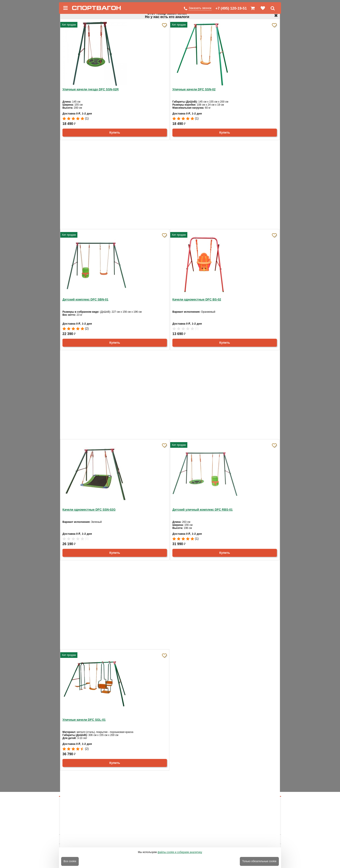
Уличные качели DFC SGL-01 (84, 720)
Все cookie (70, 861)
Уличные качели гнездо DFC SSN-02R (91, 89)
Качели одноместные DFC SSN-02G (89, 510)
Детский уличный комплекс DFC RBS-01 (203, 510)
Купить (115, 132)
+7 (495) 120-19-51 (231, 8)
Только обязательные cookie (259, 861)
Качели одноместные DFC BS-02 (197, 299)
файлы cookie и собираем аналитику (180, 852)
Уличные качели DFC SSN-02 (194, 89)
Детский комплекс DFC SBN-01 (85, 299)
